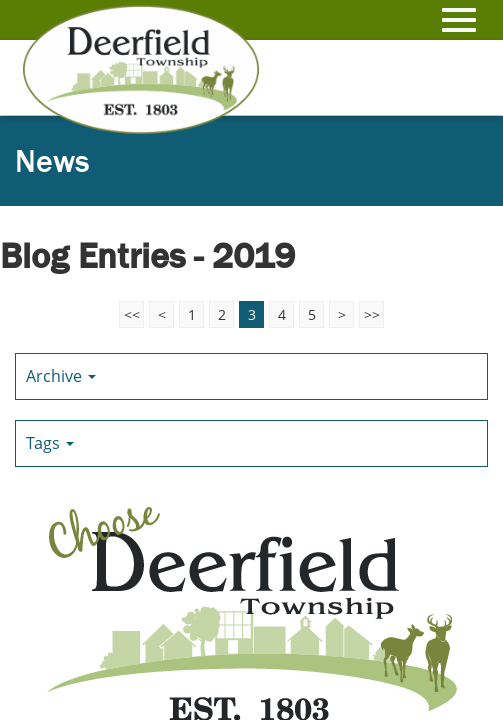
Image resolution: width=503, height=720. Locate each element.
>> (372, 314)
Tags (50, 443)
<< (132, 314)
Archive (61, 376)
